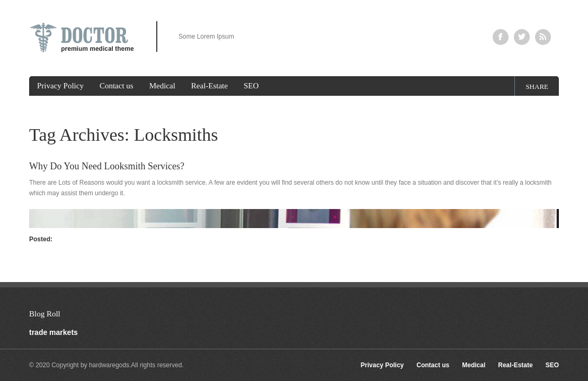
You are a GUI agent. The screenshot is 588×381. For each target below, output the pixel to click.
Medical (162, 86)
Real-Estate (210, 86)
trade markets (54, 332)
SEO (251, 86)
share (537, 87)
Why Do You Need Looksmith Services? (107, 166)
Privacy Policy (60, 86)
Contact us (117, 86)
